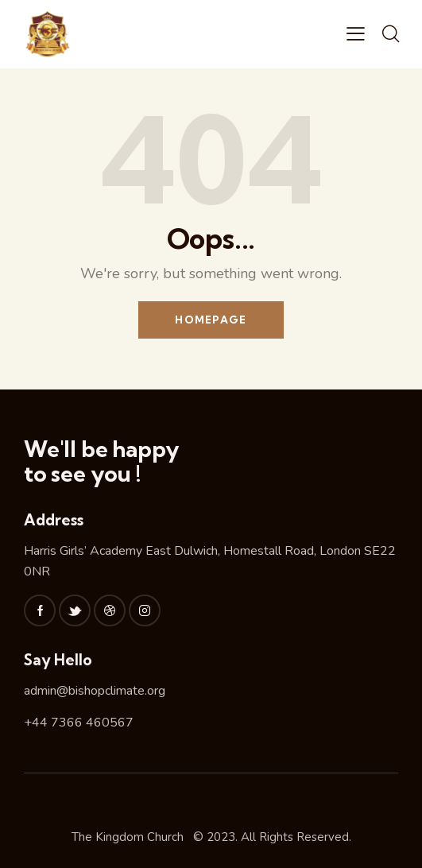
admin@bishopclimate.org (95, 691)
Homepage (211, 320)
